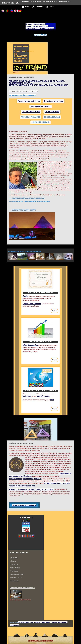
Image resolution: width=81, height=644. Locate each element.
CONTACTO (41, 35)
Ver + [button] (54, 311)
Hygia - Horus (15, 568)
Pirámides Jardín (16, 578)
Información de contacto (22, 588)
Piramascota (14, 581)
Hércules (13, 561)
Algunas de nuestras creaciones (25, 251)
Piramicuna (14, 564)
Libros (50, 7)
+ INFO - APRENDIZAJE (40, 122)
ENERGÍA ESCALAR (52, 117)
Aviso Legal (14, 622)
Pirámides (38, 7)
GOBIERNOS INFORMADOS (23, 91)
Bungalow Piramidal (17, 574)
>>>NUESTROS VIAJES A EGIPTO (22, 210)
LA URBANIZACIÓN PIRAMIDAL (22, 95)
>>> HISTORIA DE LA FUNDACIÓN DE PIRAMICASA (29, 201)
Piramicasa (14, 571)
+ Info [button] (26, 7)
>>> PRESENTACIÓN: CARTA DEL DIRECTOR (27, 198)
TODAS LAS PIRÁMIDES (31, 117)
